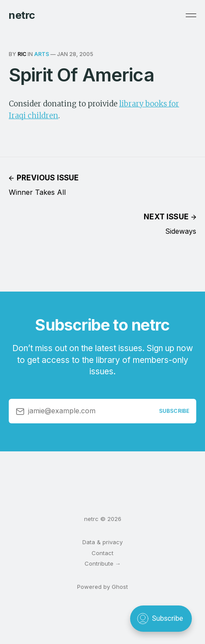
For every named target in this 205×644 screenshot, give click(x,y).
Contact (102, 553)
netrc (22, 15)
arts (42, 54)
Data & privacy (102, 542)
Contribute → (103, 563)
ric (22, 54)
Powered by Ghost (102, 587)
